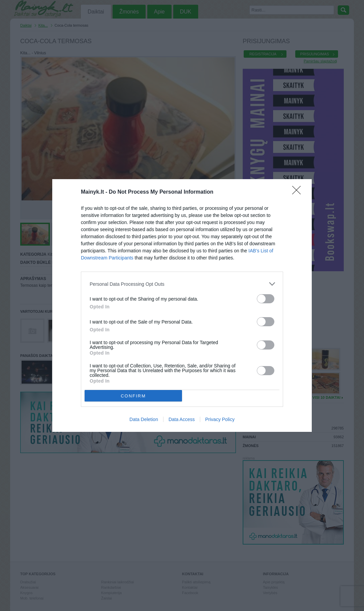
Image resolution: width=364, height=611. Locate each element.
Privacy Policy (220, 419)
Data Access (182, 419)
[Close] (299, 192)
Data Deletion (144, 419)
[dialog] (182, 305)
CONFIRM (133, 396)
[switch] (266, 299)
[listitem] (182, 284)
